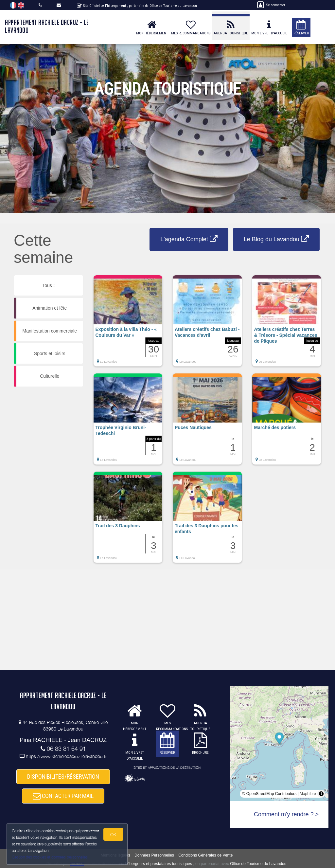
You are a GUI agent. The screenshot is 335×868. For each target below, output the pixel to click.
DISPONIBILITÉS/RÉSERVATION (63, 777)
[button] (128, 324)
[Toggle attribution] (321, 794)
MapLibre (308, 794)
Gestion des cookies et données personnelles (50, 857)
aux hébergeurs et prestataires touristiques (155, 864)
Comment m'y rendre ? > (286, 814)
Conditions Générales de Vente (205, 855)
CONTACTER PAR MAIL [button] (63, 796)
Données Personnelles (154, 855)
